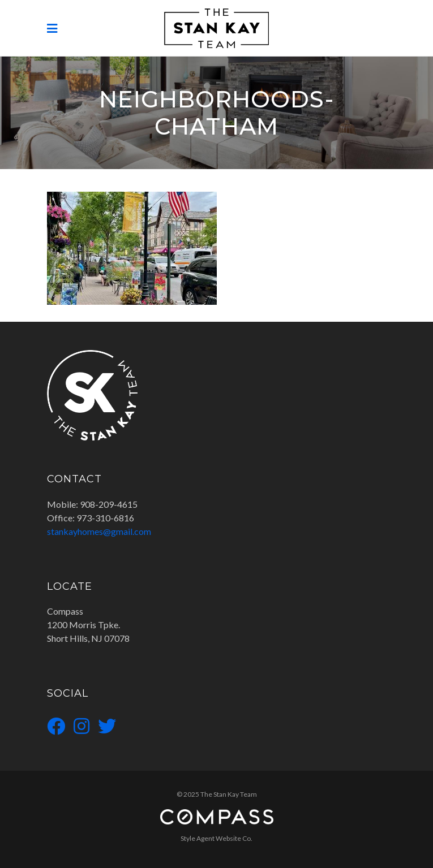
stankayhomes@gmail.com (99, 531)
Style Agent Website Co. (216, 838)
